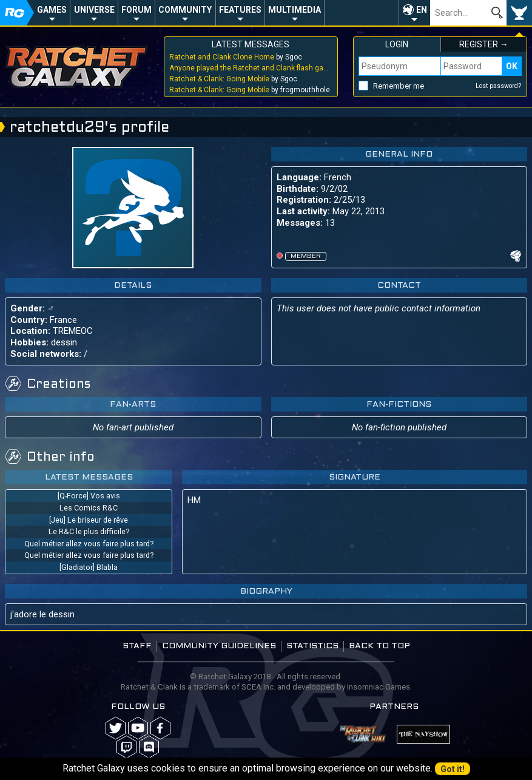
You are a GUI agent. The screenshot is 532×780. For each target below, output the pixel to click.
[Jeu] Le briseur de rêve (89, 520)
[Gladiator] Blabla (89, 567)
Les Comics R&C (89, 508)
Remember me (399, 86)
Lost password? (499, 86)
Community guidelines (219, 646)
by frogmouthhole (250, 90)
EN (422, 10)
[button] (414, 13)
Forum (136, 10)
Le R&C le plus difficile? (89, 531)
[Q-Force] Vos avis (89, 496)
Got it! (453, 769)
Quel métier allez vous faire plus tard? (89, 544)
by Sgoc (236, 57)
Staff (137, 646)
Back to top (379, 646)
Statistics (312, 646)
